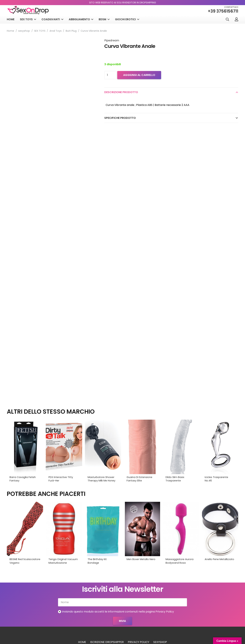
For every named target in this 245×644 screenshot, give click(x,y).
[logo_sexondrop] (28, 10)
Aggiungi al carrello (139, 75)
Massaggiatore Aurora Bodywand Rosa (179, 561)
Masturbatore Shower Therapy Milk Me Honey (101, 479)
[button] (227, 19)
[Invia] (122, 621)
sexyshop (24, 31)
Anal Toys (56, 31)
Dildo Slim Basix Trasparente (175, 479)
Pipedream (112, 40)
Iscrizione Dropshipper (107, 642)
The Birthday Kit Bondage (97, 561)
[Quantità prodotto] (110, 75)
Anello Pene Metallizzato (219, 559)
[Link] (236, 19)
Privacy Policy (138, 642)
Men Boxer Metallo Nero (141, 559)
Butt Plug (71, 31)
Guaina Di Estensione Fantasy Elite (139, 479)
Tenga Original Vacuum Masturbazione (63, 561)
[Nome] (122, 602)
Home (10, 31)
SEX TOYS (40, 31)
